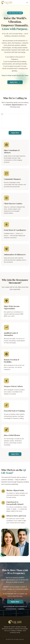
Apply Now (15, 82)
